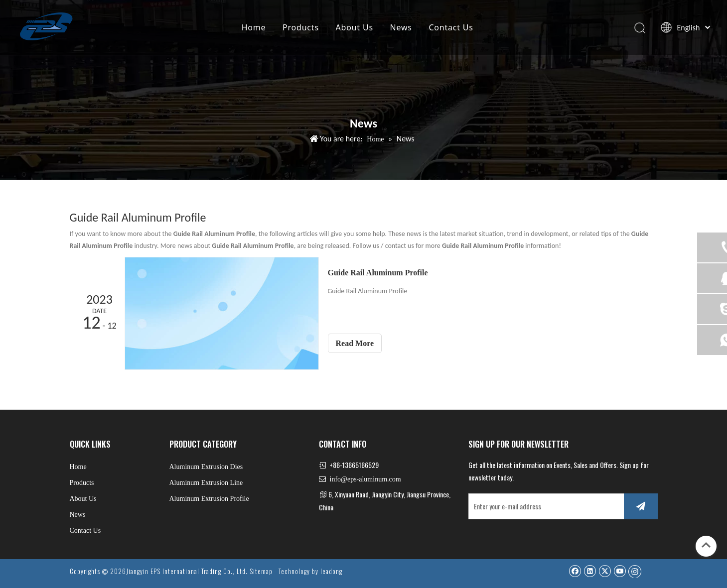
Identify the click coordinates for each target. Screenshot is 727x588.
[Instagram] (635, 571)
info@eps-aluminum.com (365, 479)
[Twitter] (605, 571)
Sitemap (261, 571)
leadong (331, 571)
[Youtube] (620, 571)
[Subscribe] (641, 506)
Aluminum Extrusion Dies (206, 467)
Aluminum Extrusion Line (206, 483)
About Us (354, 27)
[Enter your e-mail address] (544, 506)
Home (253, 27)
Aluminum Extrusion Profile (209, 499)
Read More (355, 343)
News (401, 27)
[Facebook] (575, 571)
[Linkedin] (590, 571)
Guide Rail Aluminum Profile (378, 273)
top (706, 545)
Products (300, 27)
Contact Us (450, 27)
